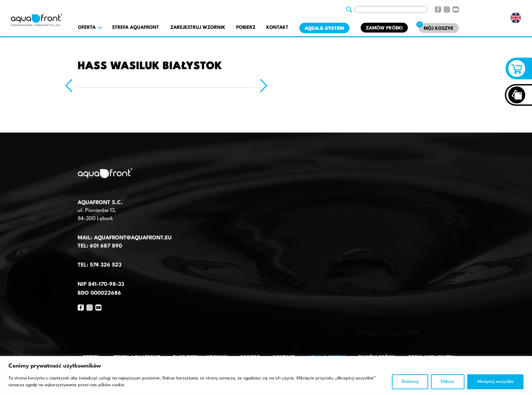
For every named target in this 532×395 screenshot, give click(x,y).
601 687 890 (106, 246)
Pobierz (246, 27)
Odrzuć (448, 382)
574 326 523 (106, 265)
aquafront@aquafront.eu (132, 238)
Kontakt (277, 27)
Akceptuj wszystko (495, 382)
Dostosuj (410, 382)
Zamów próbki (384, 28)
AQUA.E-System (324, 28)
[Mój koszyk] (439, 28)
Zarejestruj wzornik (198, 27)
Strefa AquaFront (136, 27)
